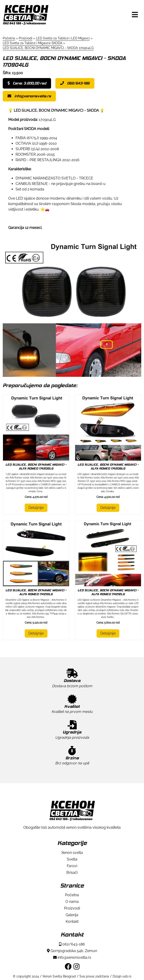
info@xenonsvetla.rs (29, 96)
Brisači (72, 873)
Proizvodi (72, 908)
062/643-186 (75, 83)
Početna (72, 895)
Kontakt (72, 922)
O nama (72, 902)
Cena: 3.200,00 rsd (27, 83)
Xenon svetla (72, 853)
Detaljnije (36, 508)
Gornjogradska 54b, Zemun (72, 951)
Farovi (72, 866)
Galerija (72, 915)
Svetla (72, 859)
